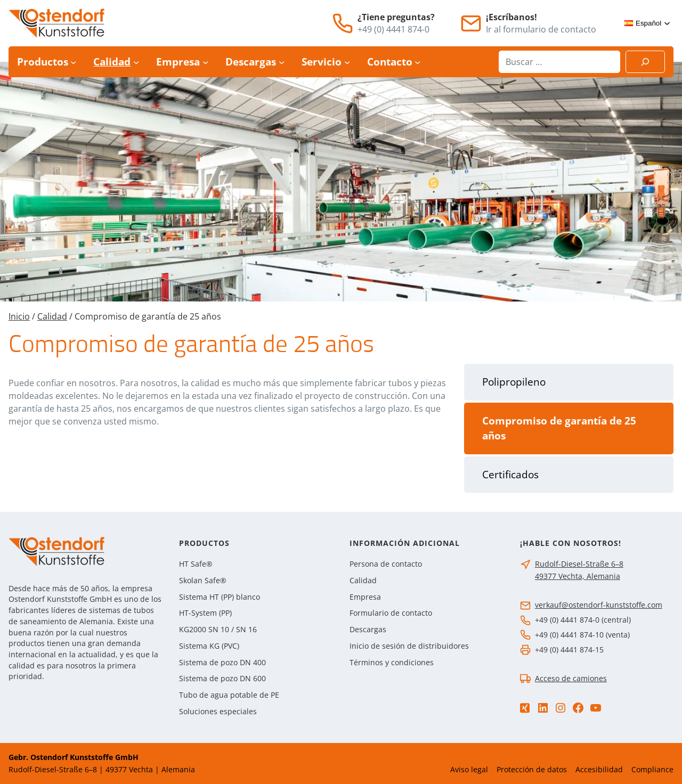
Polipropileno (514, 382)
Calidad (52, 316)
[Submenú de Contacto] (417, 62)
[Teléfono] (343, 23)
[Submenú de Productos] (73, 62)
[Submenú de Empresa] (205, 62)
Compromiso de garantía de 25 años (559, 428)
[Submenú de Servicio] (347, 62)
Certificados (510, 475)
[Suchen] (645, 62)
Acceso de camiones (571, 678)
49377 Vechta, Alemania (578, 576)
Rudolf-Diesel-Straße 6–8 (579, 564)
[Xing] (525, 708)
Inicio (19, 316)
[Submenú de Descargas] (282, 62)
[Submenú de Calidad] (136, 62)
